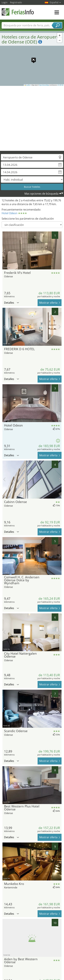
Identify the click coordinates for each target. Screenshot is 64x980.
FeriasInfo (18, 12)
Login (5, 2)
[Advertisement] (31, 118)
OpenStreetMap (44, 85)
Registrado (16, 2)
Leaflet (28, 85)
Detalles (11, 303)
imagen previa (4, 250)
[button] (32, 58)
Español (55, 2)
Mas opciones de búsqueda (41, 194)
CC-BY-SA (60, 85)
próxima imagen (60, 250)
